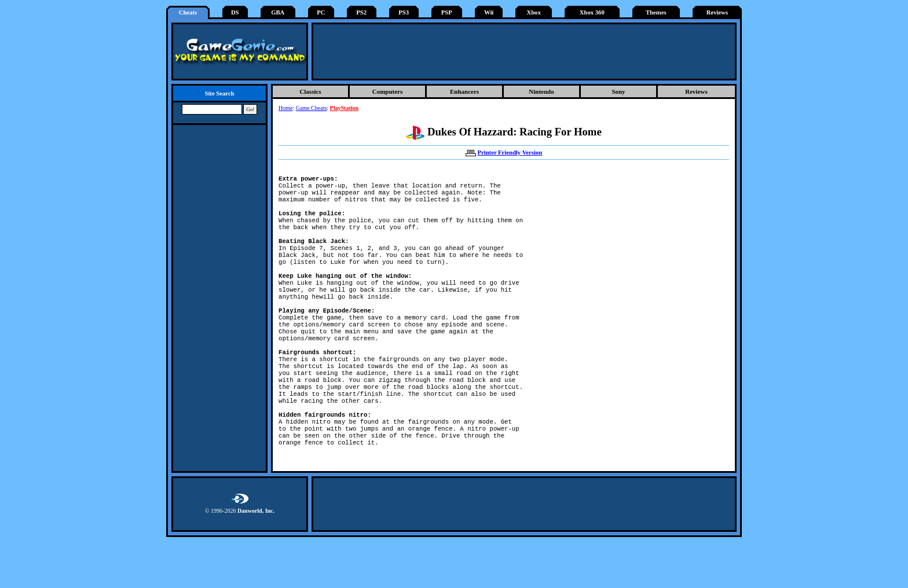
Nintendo (541, 91)
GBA (278, 12)
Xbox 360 (592, 12)
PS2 (361, 12)
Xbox (533, 12)
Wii (489, 12)
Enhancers (464, 91)
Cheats (188, 12)
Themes (656, 12)
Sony (618, 91)
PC (321, 12)
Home (285, 108)
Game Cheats (312, 108)
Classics (310, 91)
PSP (447, 12)
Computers (388, 91)
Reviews (717, 12)
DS (235, 12)
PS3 (404, 12)
